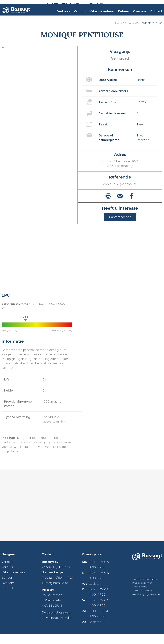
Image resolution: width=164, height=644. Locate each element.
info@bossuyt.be (57, 593)
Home (119, 33)
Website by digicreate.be (146, 604)
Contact (156, 18)
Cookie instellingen (143, 601)
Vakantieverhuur (102, 18)
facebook (132, 206)
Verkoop (63, 18)
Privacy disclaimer (142, 593)
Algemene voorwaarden (146, 589)
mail (120, 206)
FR (161, 4)
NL (155, 4)
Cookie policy (140, 597)
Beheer (124, 18)
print (108, 206)
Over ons (140, 18)
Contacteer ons (120, 227)
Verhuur (80, 18)
